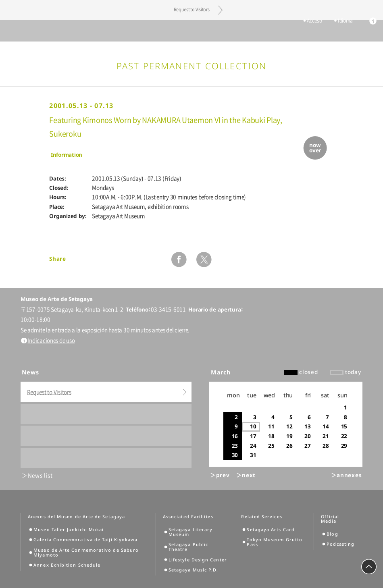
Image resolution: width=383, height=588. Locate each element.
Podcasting (340, 544)
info (369, 31)
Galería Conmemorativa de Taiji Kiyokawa (85, 540)
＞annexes (346, 475)
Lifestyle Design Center (198, 560)
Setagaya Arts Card (271, 530)
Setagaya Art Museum (192, 30)
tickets (282, 31)
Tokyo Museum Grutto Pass (275, 542)
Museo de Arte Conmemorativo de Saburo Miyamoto (86, 553)
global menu (19, 31)
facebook (179, 260)
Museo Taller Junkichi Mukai (69, 530)
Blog (332, 534)
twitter (204, 260)
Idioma (342, 31)
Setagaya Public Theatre (188, 547)
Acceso (311, 31)
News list (40, 476)
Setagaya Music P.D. (194, 570)
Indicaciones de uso (51, 341)
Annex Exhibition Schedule (67, 565)
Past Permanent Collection (192, 66)
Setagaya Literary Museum (190, 532)
